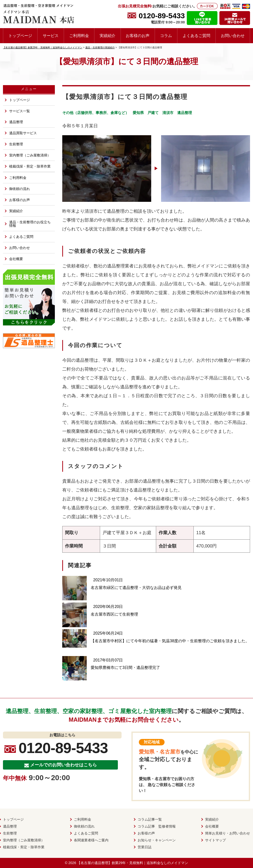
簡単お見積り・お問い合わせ (228, 833)
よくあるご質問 (196, 36)
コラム (166, 36)
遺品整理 (185, 113)
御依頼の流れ (20, 189)
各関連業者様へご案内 (91, 840)
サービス (51, 36)
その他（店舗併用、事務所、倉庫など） (96, 113)
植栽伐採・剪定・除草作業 (30, 166)
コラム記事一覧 (150, 819)
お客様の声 (146, 833)
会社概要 (16, 259)
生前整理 (16, 144)
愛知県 (138, 113)
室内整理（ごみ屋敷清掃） (30, 155)
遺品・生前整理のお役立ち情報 (30, 224)
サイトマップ (215, 840)
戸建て (153, 113)
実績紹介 (107, 36)
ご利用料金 (79, 36)
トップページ (20, 36)
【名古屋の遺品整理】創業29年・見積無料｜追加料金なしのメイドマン (133, 863)
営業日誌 (145, 847)
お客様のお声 (138, 36)
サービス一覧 (20, 111)
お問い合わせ (233, 36)
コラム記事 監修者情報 (157, 826)
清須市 (168, 113)
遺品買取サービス (23, 133)
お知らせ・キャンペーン (157, 840)
